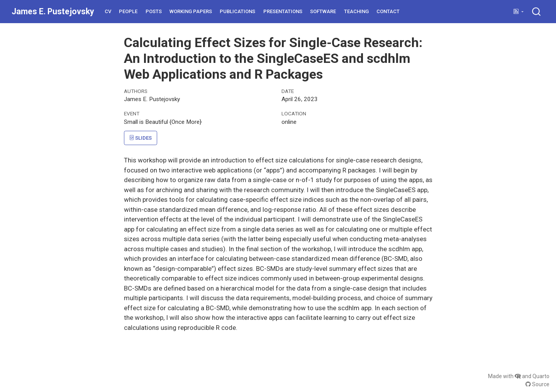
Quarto (541, 376)
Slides (140, 138)
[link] (518, 12)
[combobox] (537, 11)
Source (537, 384)
